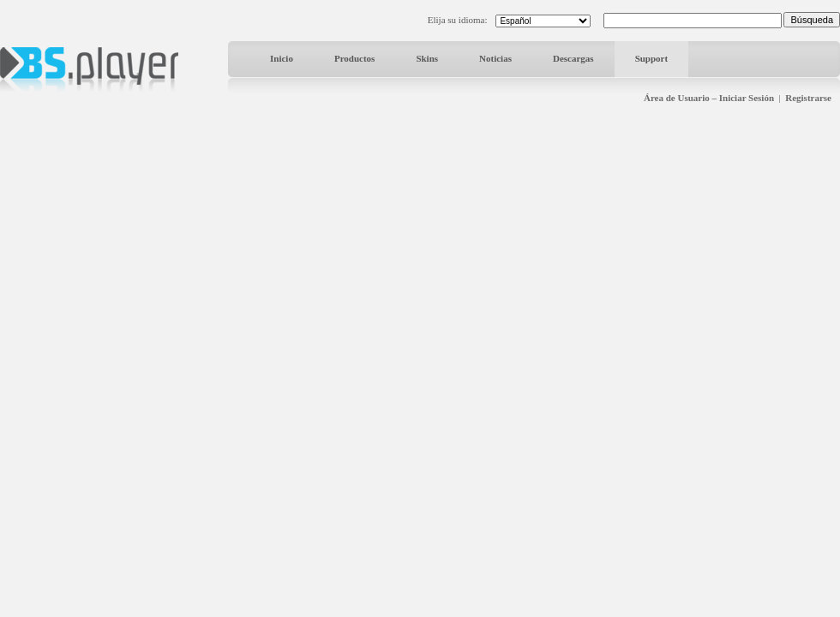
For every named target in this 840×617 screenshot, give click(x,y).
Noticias (495, 58)
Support (652, 58)
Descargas (573, 58)
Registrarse (808, 98)
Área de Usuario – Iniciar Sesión (709, 98)
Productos (354, 58)
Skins (427, 58)
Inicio (282, 58)
